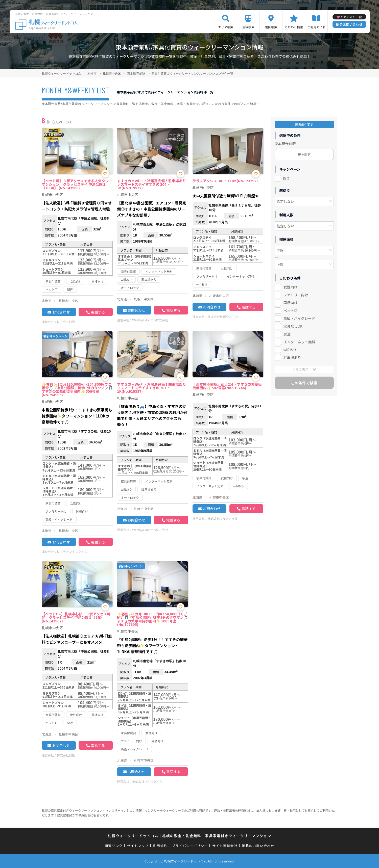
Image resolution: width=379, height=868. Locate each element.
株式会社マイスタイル (72, 552)
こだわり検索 (294, 27)
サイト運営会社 (225, 846)
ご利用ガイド (316, 27)
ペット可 (291, 310)
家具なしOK (293, 326)
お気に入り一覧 (351, 17)
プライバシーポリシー (190, 846)
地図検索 (271, 27)
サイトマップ (138, 846)
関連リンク (114, 846)
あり (286, 178)
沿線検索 (248, 27)
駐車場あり (292, 357)
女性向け (291, 287)
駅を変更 (304, 155)
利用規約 (160, 846)
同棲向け (291, 303)
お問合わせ (61, 312)
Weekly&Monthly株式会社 (150, 320)
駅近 (287, 334)
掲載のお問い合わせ (258, 846)
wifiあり (290, 350)
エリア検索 (226, 27)
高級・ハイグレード (299, 318)
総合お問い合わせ (349, 24)
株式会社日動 (66, 322)
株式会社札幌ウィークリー (226, 317)
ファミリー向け (296, 295)
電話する (98, 312)
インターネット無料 (299, 342)
